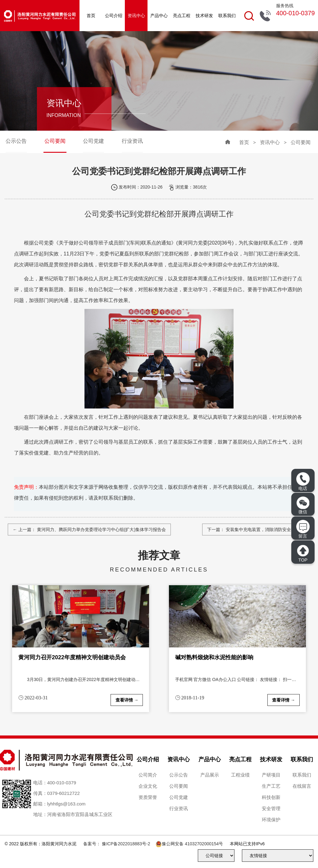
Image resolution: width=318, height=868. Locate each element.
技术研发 (204, 16)
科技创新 (271, 797)
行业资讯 (132, 141)
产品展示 (210, 775)
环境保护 (271, 820)
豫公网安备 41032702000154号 (192, 844)
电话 (303, 481)
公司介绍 (114, 16)
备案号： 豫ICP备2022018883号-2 (117, 844)
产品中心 (159, 16)
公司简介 (148, 775)
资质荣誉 (148, 797)
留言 (303, 529)
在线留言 (302, 786)
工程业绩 (240, 775)
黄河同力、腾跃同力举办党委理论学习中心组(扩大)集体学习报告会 (101, 530)
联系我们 (227, 16)
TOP (303, 553)
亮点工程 (182, 16)
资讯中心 (136, 16)
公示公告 (16, 141)
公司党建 (93, 141)
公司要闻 (55, 141)
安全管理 (271, 808)
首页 (91, 16)
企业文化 (148, 786)
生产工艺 (271, 786)
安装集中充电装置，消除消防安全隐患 (262, 530)
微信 (303, 506)
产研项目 (271, 775)
